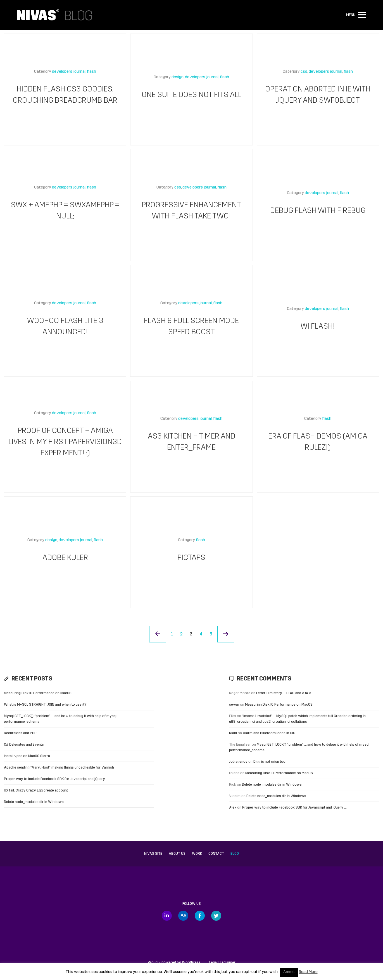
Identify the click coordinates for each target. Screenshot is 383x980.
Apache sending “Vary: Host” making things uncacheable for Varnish (59, 768)
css (304, 72)
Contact (216, 854)
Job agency (238, 762)
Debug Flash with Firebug (318, 211)
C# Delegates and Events (24, 745)
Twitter (216, 916)
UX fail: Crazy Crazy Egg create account (36, 791)
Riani (233, 733)
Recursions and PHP (20, 733)
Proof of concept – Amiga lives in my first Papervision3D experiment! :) (65, 442)
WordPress (191, 963)
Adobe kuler (65, 558)
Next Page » (226, 634)
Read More (308, 972)
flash (91, 72)
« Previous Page (158, 634)
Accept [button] (289, 972)
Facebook (200, 916)
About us (177, 854)
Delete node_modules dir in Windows (34, 802)
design (178, 77)
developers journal (69, 72)
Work (197, 854)
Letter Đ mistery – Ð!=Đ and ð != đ (284, 693)
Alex (233, 808)
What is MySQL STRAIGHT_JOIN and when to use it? (45, 705)
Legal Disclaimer (222, 963)
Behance (183, 916)
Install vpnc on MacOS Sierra (27, 756)
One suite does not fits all (191, 95)
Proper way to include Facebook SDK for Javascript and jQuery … (56, 779)
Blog (235, 854)
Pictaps (191, 558)
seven (234, 705)
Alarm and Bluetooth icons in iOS (269, 733)
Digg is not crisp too (269, 762)
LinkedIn (167, 916)
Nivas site (153, 854)
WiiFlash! (318, 327)
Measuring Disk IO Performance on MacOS (38, 693)
